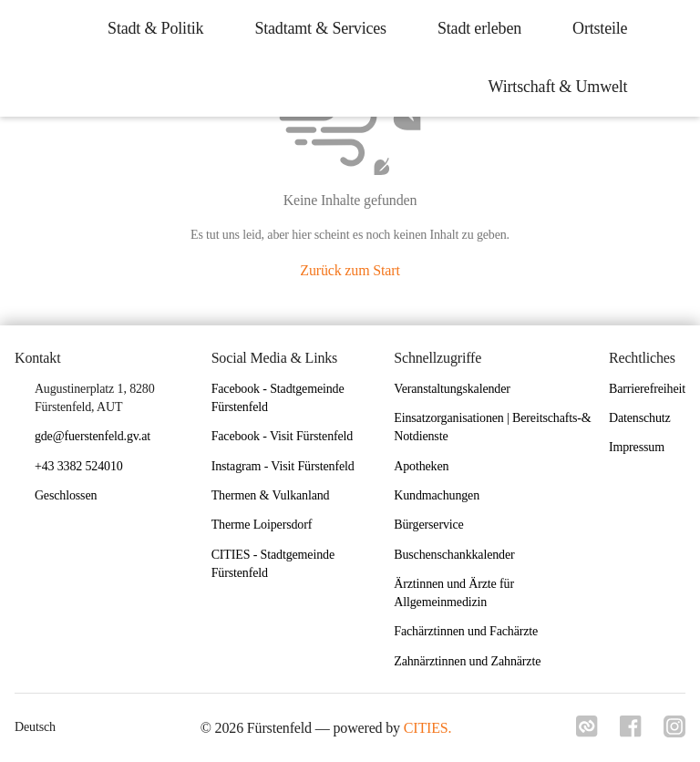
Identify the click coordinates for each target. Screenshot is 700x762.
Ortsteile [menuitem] (600, 28)
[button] (73, 496)
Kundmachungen (437, 495)
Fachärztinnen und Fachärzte (466, 631)
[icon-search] (669, 58)
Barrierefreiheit (647, 389)
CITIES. (428, 728)
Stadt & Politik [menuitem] (155, 28)
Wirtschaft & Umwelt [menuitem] (557, 87)
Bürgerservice (428, 525)
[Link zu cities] (587, 732)
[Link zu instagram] (674, 732)
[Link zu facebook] (631, 732)
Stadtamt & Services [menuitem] (320, 28)
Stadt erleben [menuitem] (479, 28)
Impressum (637, 447)
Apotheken (421, 466)
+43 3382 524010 (79, 466)
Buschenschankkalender (454, 555)
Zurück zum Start (350, 270)
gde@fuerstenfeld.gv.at (93, 436)
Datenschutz (640, 418)
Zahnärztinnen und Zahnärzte (467, 661)
